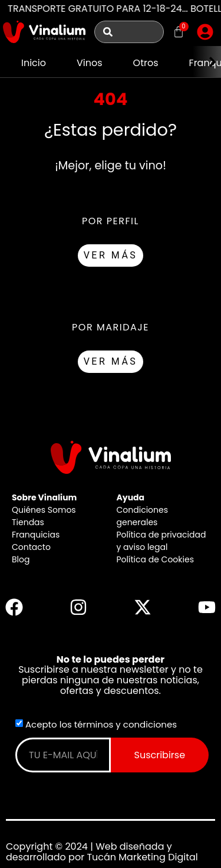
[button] (205, 32)
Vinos (90, 63)
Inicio (34, 63)
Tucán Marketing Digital (142, 857)
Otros (146, 63)
